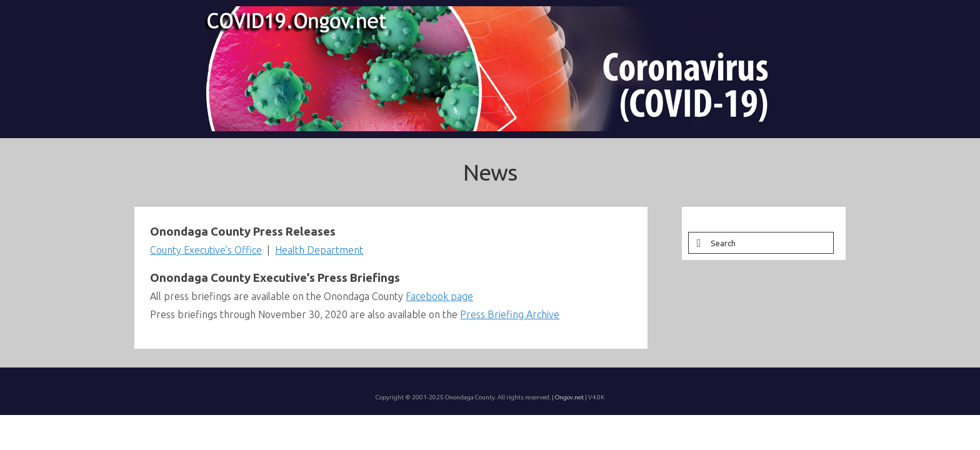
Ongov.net (569, 422)
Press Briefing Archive (510, 339)
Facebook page (439, 321)
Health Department (319, 274)
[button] (715, 150)
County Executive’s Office (206, 274)
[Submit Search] (697, 267)
